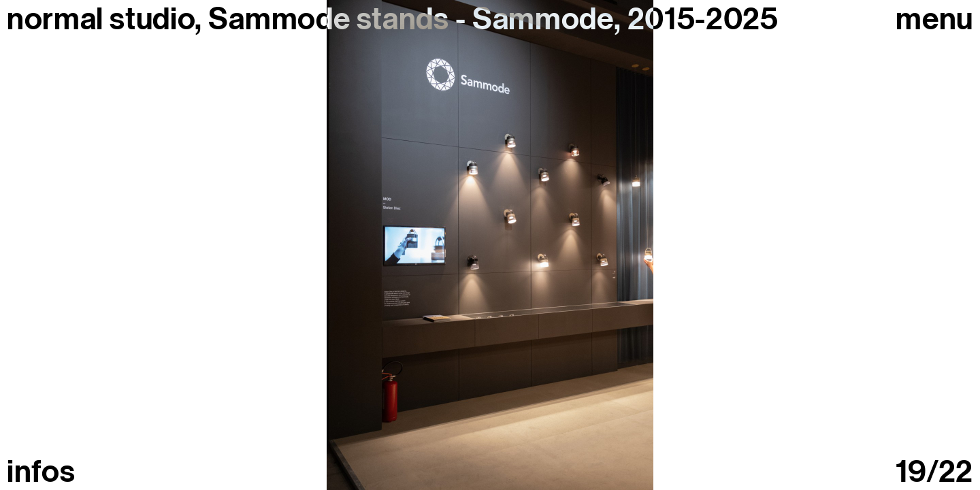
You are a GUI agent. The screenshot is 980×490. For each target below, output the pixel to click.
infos (41, 472)
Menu (934, 19)
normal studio (101, 19)
